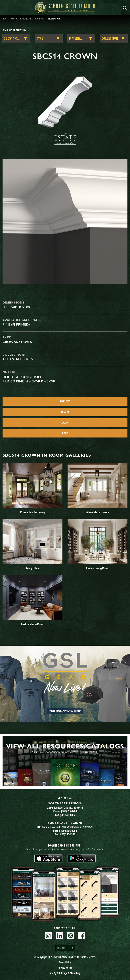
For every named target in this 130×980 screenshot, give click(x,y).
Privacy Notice (65, 968)
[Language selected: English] (65, 948)
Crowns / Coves (17, 342)
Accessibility (65, 962)
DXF (65, 423)
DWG (65, 412)
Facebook (82, 936)
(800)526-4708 (69, 811)
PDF (65, 433)
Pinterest (71, 936)
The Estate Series (18, 359)
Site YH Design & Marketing (65, 973)
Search (125, 8)
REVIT (65, 401)
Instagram (48, 936)
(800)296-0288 (69, 831)
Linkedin (59, 936)
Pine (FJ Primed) (16, 324)
